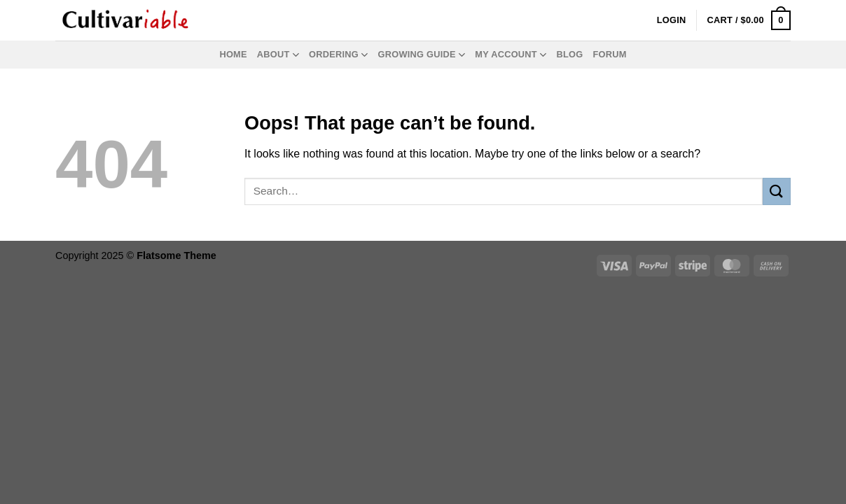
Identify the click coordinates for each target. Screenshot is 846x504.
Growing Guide (422, 55)
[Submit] (777, 191)
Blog (569, 54)
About (278, 55)
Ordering (338, 55)
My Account (511, 55)
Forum (609, 54)
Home (233, 54)
